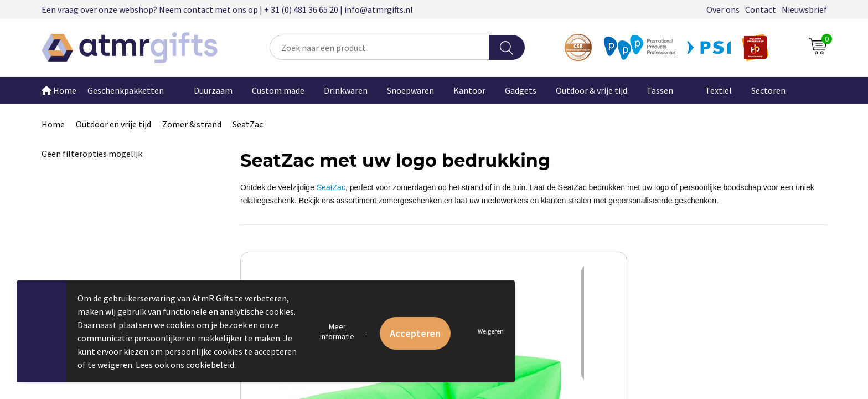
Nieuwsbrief (804, 9)
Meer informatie (337, 331)
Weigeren (491, 331)
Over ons (723, 9)
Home (59, 90)
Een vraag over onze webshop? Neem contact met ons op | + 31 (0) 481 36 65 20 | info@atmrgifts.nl (227, 9)
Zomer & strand (192, 124)
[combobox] (379, 47)
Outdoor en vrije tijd (113, 124)
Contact (761, 9)
